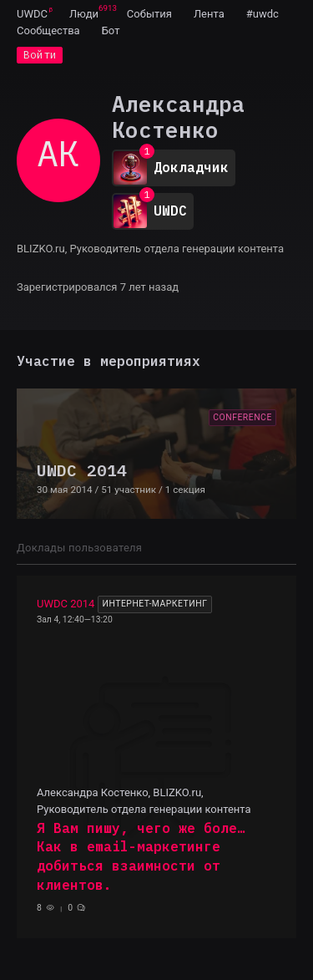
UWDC (32, 14)
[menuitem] (32, 13)
